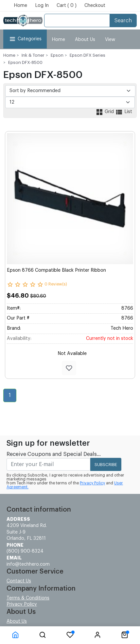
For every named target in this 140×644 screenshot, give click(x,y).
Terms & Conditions (28, 598)
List (124, 112)
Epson (57, 55)
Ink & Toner (33, 55)
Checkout (95, 6)
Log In (42, 6)
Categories (25, 39)
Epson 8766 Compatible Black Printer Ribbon (56, 270)
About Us (85, 40)
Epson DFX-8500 (25, 62)
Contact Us (19, 581)
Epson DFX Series (87, 55)
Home (20, 6)
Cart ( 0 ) (67, 6)
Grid (105, 112)
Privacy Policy (92, 483)
